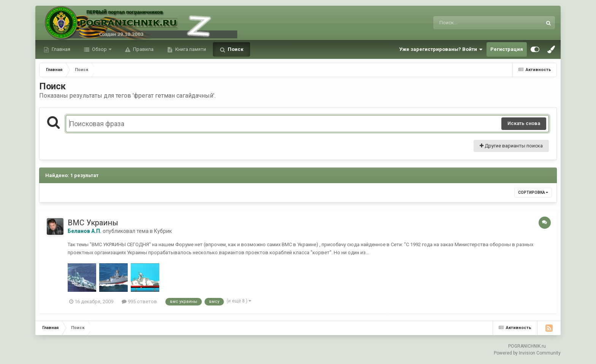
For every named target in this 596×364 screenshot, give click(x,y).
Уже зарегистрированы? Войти (441, 49)
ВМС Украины (93, 223)
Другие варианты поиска (511, 146)
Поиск (235, 49)
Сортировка (533, 192)
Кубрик (163, 231)
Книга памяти (190, 49)
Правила (143, 49)
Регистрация (507, 49)
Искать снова (524, 123)
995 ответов (139, 301)
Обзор (99, 49)
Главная (60, 49)
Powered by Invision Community (527, 353)
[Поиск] (473, 23)
